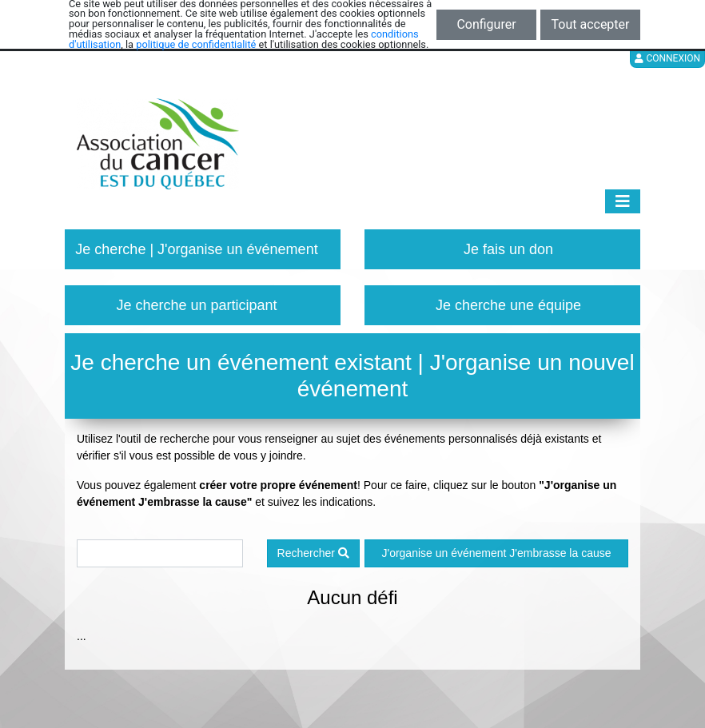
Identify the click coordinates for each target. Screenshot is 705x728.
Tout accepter (591, 24)
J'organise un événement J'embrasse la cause (496, 553)
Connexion (667, 58)
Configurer (486, 24)
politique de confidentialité (196, 44)
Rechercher (313, 553)
